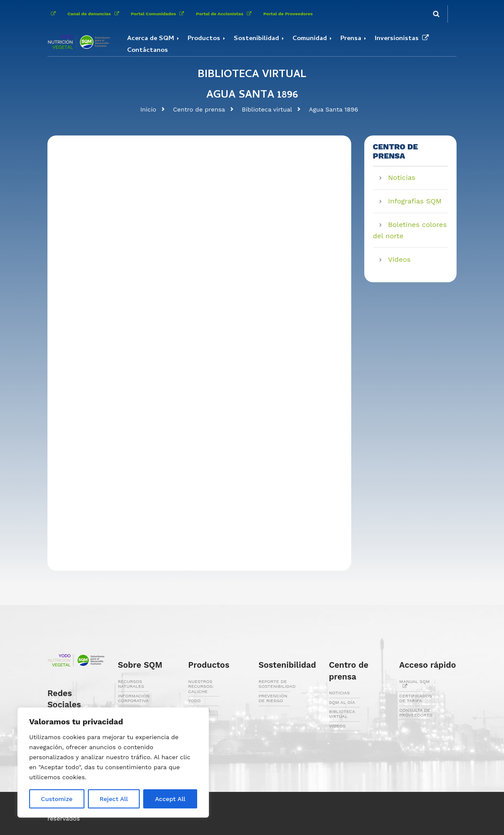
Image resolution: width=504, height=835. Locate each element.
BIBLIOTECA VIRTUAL (342, 714)
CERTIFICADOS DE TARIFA (415, 698)
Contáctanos (148, 51)
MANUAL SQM (414, 684)
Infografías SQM (415, 201)
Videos (400, 259)
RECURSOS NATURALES (131, 684)
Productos (204, 39)
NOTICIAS (339, 693)
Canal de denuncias (95, 14)
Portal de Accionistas (225, 14)
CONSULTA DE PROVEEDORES (416, 713)
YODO (194, 701)
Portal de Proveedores (288, 14)
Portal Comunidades (159, 14)
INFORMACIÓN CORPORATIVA (134, 698)
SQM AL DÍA (342, 702)
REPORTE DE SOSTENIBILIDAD (277, 684)
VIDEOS (337, 726)
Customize (57, 799)
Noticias (402, 177)
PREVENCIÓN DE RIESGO (273, 698)
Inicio (148, 109)
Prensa (351, 39)
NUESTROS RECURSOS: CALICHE (201, 686)
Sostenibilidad (256, 39)
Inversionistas (403, 39)
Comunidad (310, 39)
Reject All (114, 799)
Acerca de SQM (151, 39)
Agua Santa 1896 (334, 109)
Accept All (170, 799)
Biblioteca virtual (267, 109)
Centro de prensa (199, 109)
